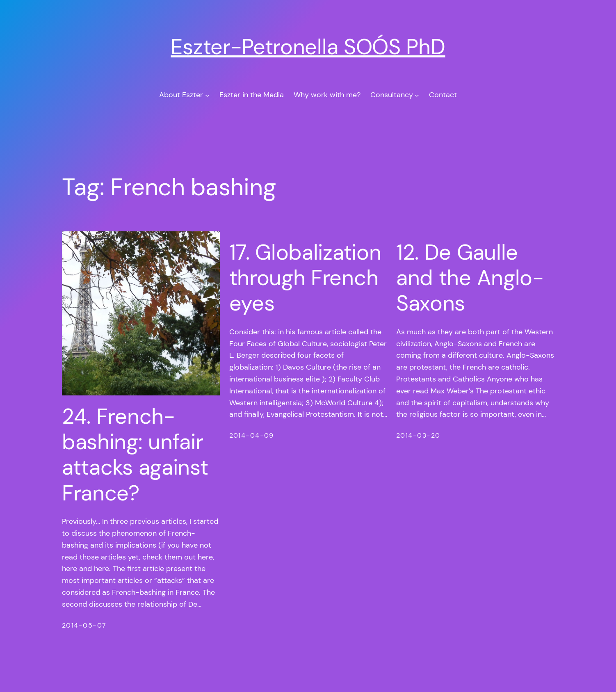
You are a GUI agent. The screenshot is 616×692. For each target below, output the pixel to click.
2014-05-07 (84, 625)
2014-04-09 (252, 435)
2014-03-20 (418, 435)
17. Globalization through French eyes (305, 278)
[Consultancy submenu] (417, 95)
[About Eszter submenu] (207, 95)
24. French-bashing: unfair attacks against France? (135, 455)
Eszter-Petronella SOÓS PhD (308, 47)
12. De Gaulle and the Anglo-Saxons (470, 278)
